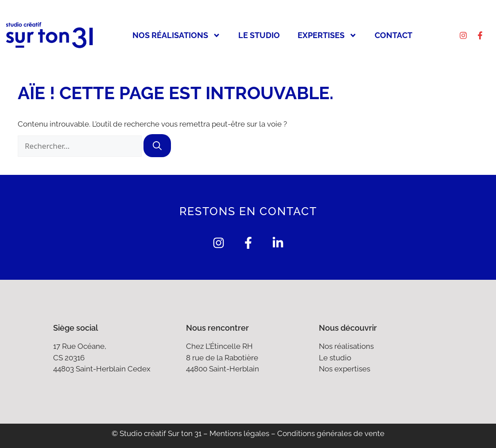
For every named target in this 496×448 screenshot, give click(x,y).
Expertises (327, 35)
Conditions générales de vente (331, 433)
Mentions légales (239, 433)
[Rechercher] (157, 146)
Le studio (259, 35)
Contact (393, 35)
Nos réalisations (176, 35)
